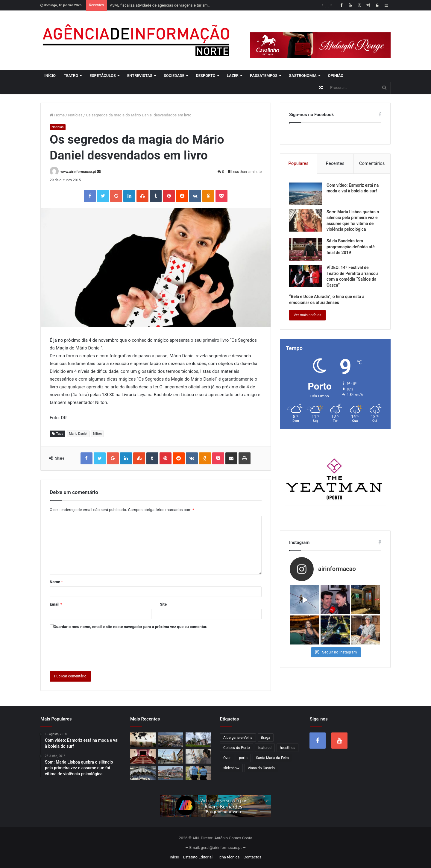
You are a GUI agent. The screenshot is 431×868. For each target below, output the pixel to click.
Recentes (335, 163)
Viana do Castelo (261, 768)
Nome (56, 582)
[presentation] (95, 649)
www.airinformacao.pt (78, 172)
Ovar (227, 758)
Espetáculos (103, 76)
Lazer (233, 76)
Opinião (336, 76)
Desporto (206, 76)
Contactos (252, 857)
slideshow (231, 768)
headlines (287, 748)
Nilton (97, 434)
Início (50, 76)
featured (265, 748)
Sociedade (174, 76)
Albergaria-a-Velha (238, 738)
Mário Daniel (78, 434)
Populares (298, 163)
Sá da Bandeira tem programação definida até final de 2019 (351, 247)
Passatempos (264, 76)
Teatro (71, 76)
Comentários (372, 163)
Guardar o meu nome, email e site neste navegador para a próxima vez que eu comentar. (130, 627)
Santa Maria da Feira (272, 758)
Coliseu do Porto (237, 748)
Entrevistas (140, 76)
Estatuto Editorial (198, 857)
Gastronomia (303, 76)
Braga (266, 738)
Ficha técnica (228, 857)
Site (163, 604)
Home (57, 115)
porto (243, 758)
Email (56, 604)
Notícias (75, 115)
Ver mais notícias (307, 315)
